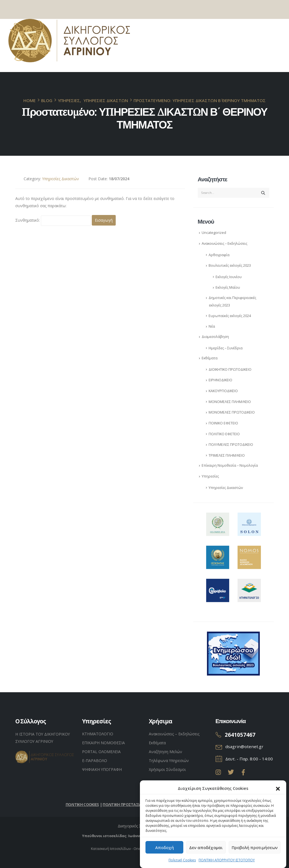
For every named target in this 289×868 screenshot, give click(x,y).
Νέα (212, 326)
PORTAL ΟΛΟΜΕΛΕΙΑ (101, 752)
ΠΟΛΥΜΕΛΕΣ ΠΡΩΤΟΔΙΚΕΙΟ (231, 445)
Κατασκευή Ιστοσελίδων (111, 849)
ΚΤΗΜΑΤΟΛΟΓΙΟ (98, 734)
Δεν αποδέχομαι (206, 849)
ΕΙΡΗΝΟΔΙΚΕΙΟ (220, 380)
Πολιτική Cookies (182, 862)
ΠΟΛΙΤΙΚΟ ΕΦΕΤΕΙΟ (224, 434)
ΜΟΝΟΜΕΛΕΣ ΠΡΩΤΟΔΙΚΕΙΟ (232, 412)
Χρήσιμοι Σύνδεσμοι (167, 769)
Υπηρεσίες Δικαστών (60, 179)
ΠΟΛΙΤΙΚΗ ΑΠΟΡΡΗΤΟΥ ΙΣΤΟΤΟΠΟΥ (227, 862)
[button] (278, 790)
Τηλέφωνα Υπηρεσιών (169, 761)
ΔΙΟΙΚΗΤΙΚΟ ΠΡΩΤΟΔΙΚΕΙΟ (230, 369)
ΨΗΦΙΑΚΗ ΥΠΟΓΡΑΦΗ (102, 769)
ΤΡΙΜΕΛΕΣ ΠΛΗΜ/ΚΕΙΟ (227, 455)
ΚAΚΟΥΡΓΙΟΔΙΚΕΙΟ (223, 391)
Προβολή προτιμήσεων (255, 849)
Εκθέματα (210, 358)
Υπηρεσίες (210, 476)
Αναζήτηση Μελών (166, 752)
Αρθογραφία (219, 255)
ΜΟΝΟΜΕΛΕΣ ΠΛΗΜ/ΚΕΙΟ (230, 402)
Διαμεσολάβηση (215, 337)
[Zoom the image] (218, 516)
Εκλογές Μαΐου (228, 287)
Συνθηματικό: (53, 221)
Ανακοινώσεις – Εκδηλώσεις (224, 243)
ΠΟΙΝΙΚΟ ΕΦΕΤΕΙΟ (223, 423)
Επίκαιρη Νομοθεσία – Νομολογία (230, 465)
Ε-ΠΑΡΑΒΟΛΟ (95, 761)
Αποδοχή (165, 849)
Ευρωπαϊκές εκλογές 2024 (230, 316)
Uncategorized (214, 233)
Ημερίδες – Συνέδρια (226, 348)
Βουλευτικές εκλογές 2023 (230, 265)
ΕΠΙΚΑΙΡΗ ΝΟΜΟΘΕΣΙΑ (103, 743)
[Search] (263, 193)
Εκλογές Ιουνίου (229, 277)
